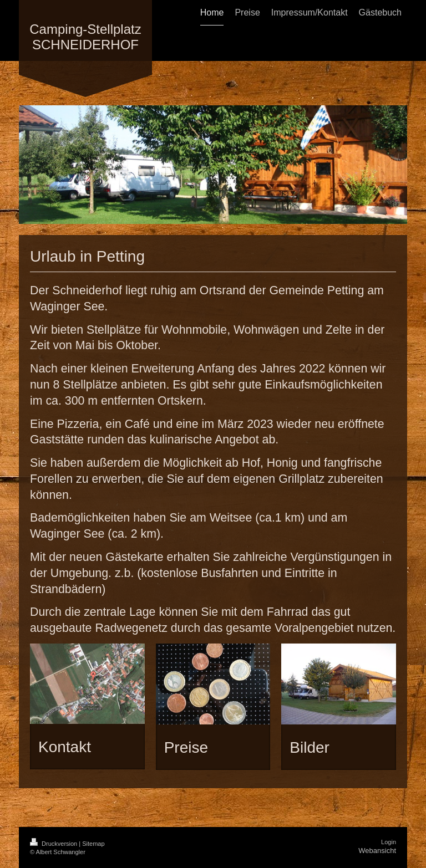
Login (389, 842)
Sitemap (93, 844)
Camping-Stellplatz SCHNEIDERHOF (85, 37)
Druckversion (54, 844)
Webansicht (377, 851)
